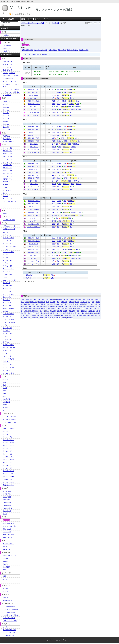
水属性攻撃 (35, 318)
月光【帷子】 (34, 144)
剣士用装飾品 (7, 139)
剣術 (58, 101)
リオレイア (6, 353)
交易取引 (6, 561)
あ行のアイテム (8, 151)
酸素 (34, 306)
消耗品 (5, 187)
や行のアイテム (8, 171)
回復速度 (66, 300)
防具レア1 (6, 104)
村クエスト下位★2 (9, 434)
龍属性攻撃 (57, 318)
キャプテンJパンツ (34, 264)
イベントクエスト (8, 479)
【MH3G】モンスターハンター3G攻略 (33, 23)
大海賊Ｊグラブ (34, 169)
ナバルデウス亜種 (8, 314)
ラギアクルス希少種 (9, 348)
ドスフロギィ (7, 303)
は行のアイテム (8, 165)
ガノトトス (6, 258)
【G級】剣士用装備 (9, 618)
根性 (77, 101)
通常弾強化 (84, 311)
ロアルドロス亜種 (8, 373)
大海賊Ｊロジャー (34, 98)
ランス (5, 78)
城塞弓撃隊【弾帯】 (34, 204)
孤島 (4, 382)
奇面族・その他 (84, 50)
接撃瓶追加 (36, 309)
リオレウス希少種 (8, 367)
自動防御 (61, 306)
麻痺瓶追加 (27, 318)
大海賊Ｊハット (34, 95)
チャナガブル (7, 289)
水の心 (47, 318)
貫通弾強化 (34, 302)
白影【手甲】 (34, 184)
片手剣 (5, 67)
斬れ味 (77, 302)
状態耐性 (76, 107)
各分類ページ (46, 54)
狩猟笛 (5, 76)
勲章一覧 (6, 589)
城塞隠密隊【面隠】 (34, 104)
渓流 (4, 396)
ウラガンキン (7, 249)
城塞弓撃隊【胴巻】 (34, 130)
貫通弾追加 (42, 302)
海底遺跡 (6, 408)
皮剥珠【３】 (30, 278)
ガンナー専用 (62, 50)
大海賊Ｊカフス (34, 172)
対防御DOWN (34, 311)
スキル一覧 (56, 23)
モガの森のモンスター (10, 556)
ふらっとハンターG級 (10, 422)
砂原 (4, 385)
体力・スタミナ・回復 (41, 50)
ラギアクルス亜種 (8, 345)
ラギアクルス (7, 342)
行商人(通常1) (7, 497)
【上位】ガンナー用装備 (10, 615)
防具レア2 (6, 107)
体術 (91, 309)
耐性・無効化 (53, 50)
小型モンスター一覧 (9, 229)
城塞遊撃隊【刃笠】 (34, 89)
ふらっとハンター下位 (10, 417)
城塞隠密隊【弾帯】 (34, 215)
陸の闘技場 (6, 399)
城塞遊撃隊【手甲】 (34, 164)
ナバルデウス (7, 311)
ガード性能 (45, 300)
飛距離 (56, 316)
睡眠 (84, 306)
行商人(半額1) (7, 503)
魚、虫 (5, 193)
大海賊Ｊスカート (34, 210)
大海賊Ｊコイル (34, 207)
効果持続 (42, 304)
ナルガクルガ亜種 (8, 320)
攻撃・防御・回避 (27, 50)
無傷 (51, 318)
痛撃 (53, 104)
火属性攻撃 (63, 316)
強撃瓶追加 (64, 302)
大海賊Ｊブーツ (34, 244)
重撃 (70, 306)
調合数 (65, 311)
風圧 (74, 316)
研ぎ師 (38, 313)
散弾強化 (40, 306)
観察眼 (27, 302)
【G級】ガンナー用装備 (10, 621)
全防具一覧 (6, 51)
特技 (4, 582)
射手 (66, 306)
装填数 (54, 110)
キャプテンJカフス (34, 190)
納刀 (72, 313)
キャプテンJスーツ (34, 150)
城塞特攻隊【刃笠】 (34, 101)
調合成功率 (72, 311)
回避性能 (59, 300)
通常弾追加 (92, 311)
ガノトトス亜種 (8, 260)
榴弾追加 (70, 318)
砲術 (88, 316)
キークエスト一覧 (8, 429)
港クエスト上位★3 (9, 462)
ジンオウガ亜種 (8, 286)
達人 (53, 89)
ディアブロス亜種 (8, 294)
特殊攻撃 (46, 313)
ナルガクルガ (7, 317)
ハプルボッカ (7, 325)
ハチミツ (28, 316)
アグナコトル (7, 235)
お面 (4, 576)
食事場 (5, 547)
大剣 (4, 62)
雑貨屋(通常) (7, 491)
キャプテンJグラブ (34, 187)
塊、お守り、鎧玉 (8, 199)
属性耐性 (78, 309)
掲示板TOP (6, 35)
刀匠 (33, 313)
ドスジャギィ (7, 297)
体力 (41, 311)
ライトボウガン (8, 89)
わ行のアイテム (8, 176)
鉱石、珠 (6, 196)
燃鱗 (69, 313)
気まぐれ (53, 302)
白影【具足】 (34, 258)
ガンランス (6, 81)
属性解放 (74, 212)
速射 (59, 309)
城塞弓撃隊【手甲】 (34, 167)
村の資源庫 (6, 567)
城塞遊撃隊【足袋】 (34, 238)
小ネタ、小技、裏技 (9, 633)
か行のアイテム (8, 154)
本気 (96, 316)
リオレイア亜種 (8, 356)
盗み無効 (63, 313)
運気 (65, 89)
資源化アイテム (8, 179)
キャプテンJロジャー (34, 115)
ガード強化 (37, 300)
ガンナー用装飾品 (8, 142)
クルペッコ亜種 (8, 274)
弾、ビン (6, 204)
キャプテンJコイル (34, 224)
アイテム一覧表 (8, 148)
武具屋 (5, 514)
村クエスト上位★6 (9, 445)
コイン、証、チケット (10, 202)
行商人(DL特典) (8, 508)
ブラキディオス (8, 328)
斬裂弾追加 (53, 306)
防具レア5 (6, 116)
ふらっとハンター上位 (10, 419)
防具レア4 (6, 113)
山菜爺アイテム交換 (9, 220)
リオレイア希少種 (8, 359)
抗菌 (47, 304)
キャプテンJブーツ (34, 261)
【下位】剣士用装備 (9, 607)
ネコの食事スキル (8, 544)
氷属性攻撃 (74, 304)
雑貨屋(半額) (7, 494)
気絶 (48, 302)
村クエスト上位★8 (9, 451)
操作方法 (9, 62)
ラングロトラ (7, 351)
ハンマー (6, 73)
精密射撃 (29, 309)
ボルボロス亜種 (8, 339)
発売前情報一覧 (8, 600)
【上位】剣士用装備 (9, 612)
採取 (26, 306)
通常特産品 (6, 182)
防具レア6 (6, 119)
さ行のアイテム (8, 156)
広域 (37, 304)
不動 (80, 316)
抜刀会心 (34, 316)
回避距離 (55, 215)
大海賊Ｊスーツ (34, 132)
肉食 (58, 313)
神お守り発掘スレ (8, 636)
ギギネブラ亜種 (8, 266)
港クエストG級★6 (9, 471)
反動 (51, 316)
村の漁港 (6, 564)
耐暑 (95, 309)
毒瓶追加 (53, 313)
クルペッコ (6, 272)
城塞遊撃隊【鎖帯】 (34, 201)
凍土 (4, 391)
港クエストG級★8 (9, 477)
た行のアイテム (8, 159)
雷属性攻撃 (90, 300)
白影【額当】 (34, 110)
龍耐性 (64, 318)
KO (89, 302)
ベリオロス (6, 331)
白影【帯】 (34, 221)
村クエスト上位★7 (9, 448)
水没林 (5, 388)
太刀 (4, 64)
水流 (96, 306)
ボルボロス (6, 336)
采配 (30, 306)
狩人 (22, 302)
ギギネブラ (6, 263)
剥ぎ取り (71, 89)
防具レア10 (6, 130)
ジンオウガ (6, 283)
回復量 (59, 89)
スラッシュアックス (9, 84)
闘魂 (70, 107)
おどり (5, 579)
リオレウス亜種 (8, 365)
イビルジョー (7, 243)
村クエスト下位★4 (9, 440)
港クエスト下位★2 (9, 460)
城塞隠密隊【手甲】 (34, 178)
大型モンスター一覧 (9, 226)
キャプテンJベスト (34, 153)
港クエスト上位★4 (9, 465)
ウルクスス (6, 255)
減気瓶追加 (27, 304)
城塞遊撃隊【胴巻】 (34, 127)
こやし (92, 304)
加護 (53, 95)
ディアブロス (7, 291)
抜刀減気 (41, 316)
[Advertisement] (62, 31)
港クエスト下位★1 (9, 457)
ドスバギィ (6, 300)
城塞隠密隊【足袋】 (34, 252)
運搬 (27, 300)
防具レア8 (6, 124)
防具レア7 (6, 121)
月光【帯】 (34, 218)
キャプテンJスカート (34, 227)
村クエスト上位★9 (9, 454)
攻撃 (51, 304)
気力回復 (71, 302)
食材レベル (6, 549)
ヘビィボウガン (8, 92)
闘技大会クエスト (8, 485)
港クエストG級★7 (9, 474)
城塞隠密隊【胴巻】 (34, 141)
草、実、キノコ (8, 190)
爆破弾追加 (92, 313)
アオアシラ (6, 232)
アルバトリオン (8, 241)
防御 (84, 316)
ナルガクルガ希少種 (9, 322)
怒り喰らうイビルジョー (10, 246)
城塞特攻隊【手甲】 (34, 175)
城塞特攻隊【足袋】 (34, 250)
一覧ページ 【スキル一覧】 (31, 54)
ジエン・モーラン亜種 (10, 280)
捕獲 (71, 95)
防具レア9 (6, 127)
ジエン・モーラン (8, 277)
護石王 (86, 304)
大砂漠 (5, 405)
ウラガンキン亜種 (8, 252)
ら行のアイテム (8, 173)
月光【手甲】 (34, 181)
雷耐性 (97, 300)
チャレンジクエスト (9, 482)
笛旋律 (16, 76)
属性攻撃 (71, 309)
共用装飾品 (6, 136)
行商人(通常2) (7, 500)
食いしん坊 (84, 302)
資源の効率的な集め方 (10, 630)
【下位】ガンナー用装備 (10, 609)
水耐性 (42, 318)
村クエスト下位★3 (9, 437)
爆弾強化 (84, 313)
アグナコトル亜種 (8, 238)
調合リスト (6, 214)
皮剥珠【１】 (30, 275)
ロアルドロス (7, 370)
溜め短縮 (53, 311)
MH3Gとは (6, 598)
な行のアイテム (8, 162)
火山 (4, 393)
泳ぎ (31, 300)
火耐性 (69, 316)
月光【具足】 (34, 255)
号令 (69, 304)
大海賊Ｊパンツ (34, 247)
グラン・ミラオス (8, 269)
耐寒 (87, 309)
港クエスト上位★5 (9, 468)
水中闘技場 (6, 402)
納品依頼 (6, 559)
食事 (80, 306)
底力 (83, 309)
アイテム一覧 (7, 46)
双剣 (4, 70)
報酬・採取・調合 (72, 50)
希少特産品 (6, 185)
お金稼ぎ (6, 627)
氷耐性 (81, 304)
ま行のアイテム (8, 168)
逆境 (58, 302)
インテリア (6, 207)
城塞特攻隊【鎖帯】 (34, 212)
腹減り (47, 316)
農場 (4, 570)
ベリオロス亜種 (8, 334)
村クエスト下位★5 (9, 443)
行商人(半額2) (7, 505)
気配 (53, 101)
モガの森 (6, 379)
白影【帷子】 (34, 147)
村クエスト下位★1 (9, 431)
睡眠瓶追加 (90, 306)
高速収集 (57, 304)
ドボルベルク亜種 (8, 308)
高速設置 (63, 304)
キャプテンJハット (34, 113)
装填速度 (54, 309)
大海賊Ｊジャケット (34, 135)
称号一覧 (6, 591)
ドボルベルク (7, 305)
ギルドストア (7, 511)
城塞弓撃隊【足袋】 (34, 241)
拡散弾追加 (78, 300)
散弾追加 (46, 306)
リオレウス (6, 362)
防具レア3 (6, 110)
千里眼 (43, 309)
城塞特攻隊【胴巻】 (34, 138)
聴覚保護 (59, 311)
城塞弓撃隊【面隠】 (34, 92)
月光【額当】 (34, 107)
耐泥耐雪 (26, 311)
